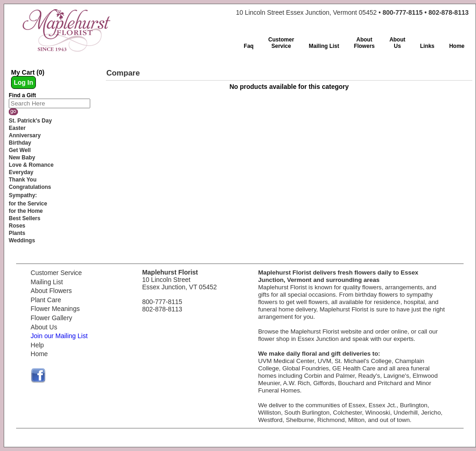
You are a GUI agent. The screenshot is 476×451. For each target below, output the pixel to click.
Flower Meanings (55, 309)
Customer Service (56, 273)
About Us (44, 327)
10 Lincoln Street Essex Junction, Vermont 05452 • (352, 12)
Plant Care (46, 300)
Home (39, 354)
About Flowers (51, 291)
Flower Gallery (52, 318)
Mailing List (47, 282)
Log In (23, 82)
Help (38, 345)
